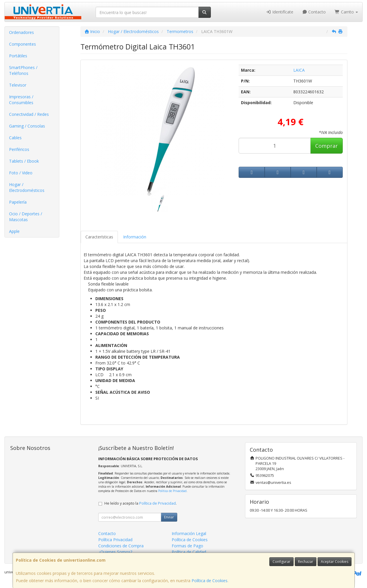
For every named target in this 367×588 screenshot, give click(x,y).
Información (135, 237)
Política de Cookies (210, 581)
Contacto (314, 12)
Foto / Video (21, 173)
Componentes (23, 44)
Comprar (326, 146)
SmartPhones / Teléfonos (23, 70)
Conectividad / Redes (29, 114)
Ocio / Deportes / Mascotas (26, 217)
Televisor (18, 85)
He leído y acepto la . (141, 503)
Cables (15, 138)
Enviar (169, 517)
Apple (14, 231)
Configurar (281, 562)
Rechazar (306, 562)
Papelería (18, 202)
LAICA (299, 70)
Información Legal (189, 533)
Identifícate (280, 12)
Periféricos (19, 149)
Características (99, 237)
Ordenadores (21, 32)
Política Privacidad (115, 540)
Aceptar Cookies (335, 562)
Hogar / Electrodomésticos (27, 187)
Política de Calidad (189, 552)
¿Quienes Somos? (115, 552)
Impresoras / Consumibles (21, 100)
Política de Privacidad (172, 491)
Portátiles (18, 56)
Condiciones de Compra (121, 546)
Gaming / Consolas (27, 126)
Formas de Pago (187, 546)
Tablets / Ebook (24, 161)
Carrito (346, 12)
